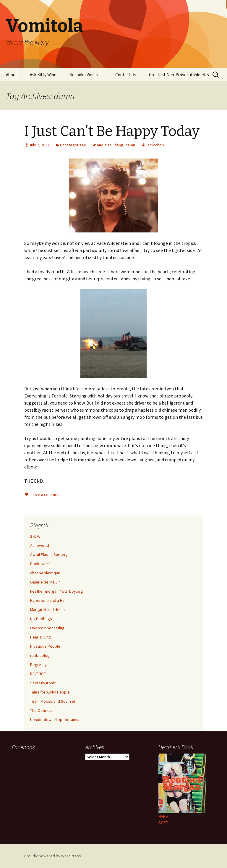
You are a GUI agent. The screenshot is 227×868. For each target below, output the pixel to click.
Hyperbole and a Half (48, 600)
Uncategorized (73, 145)
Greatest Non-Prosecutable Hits (179, 75)
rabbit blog (40, 655)
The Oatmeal (41, 710)
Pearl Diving (40, 637)
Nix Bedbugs (41, 619)
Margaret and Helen (47, 610)
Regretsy (38, 665)
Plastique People (45, 646)
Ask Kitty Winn (43, 75)
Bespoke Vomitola (86, 75)
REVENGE (38, 674)
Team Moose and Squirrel (52, 701)
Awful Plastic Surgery (49, 555)
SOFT (163, 822)
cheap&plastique (45, 573)
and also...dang (110, 145)
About (12, 75)
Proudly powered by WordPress (53, 856)
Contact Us (126, 75)
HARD (163, 816)
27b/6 (35, 536)
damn (130, 145)
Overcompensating (47, 628)
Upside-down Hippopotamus (55, 720)
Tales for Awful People (50, 692)
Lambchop (155, 145)
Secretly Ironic (43, 683)
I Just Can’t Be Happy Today (112, 131)
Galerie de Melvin (45, 582)
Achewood (40, 545)
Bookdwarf (40, 564)
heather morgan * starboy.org (57, 591)
